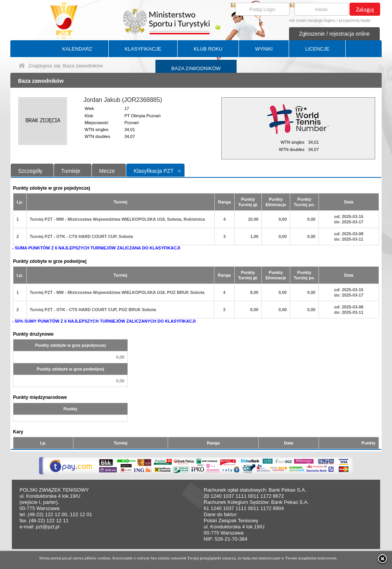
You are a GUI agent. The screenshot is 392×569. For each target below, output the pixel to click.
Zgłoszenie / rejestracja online (334, 34)
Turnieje (71, 171)
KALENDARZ (77, 49)
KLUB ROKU (208, 49)
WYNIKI (264, 49)
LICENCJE (317, 49)
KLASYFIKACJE (143, 49)
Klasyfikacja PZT (154, 171)
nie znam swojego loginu (312, 20)
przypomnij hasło (355, 20)
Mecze (107, 171)
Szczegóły (30, 171)
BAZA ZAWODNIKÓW (196, 68)
